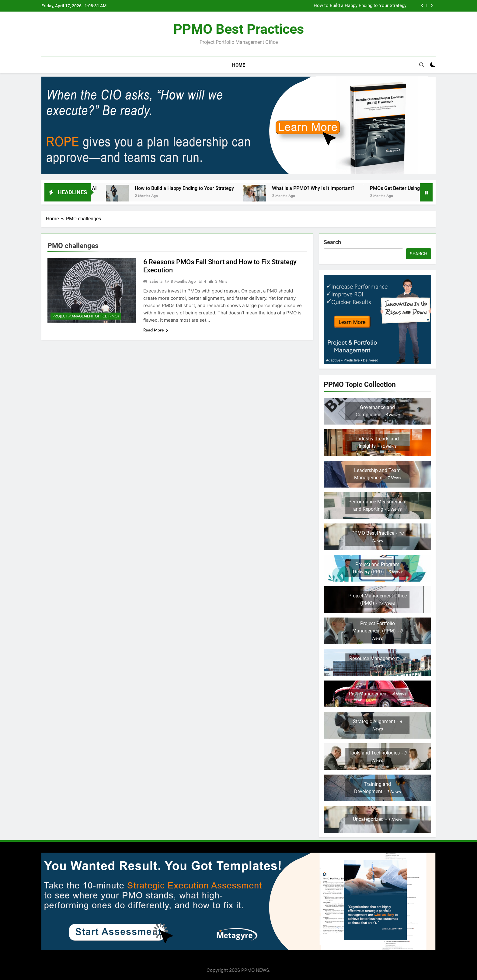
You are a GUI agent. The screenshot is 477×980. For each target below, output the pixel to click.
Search (332, 242)
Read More (156, 330)
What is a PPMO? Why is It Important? (323, 188)
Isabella (155, 281)
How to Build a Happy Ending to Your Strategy (360, 6)
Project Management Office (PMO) (86, 316)
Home (238, 65)
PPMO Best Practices (239, 29)
